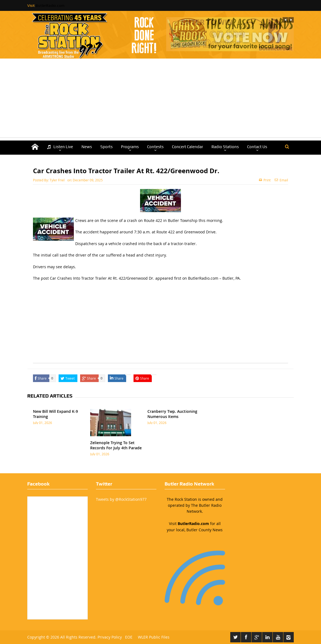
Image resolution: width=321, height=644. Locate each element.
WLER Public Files (154, 637)
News (87, 147)
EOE (128, 637)
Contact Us (257, 147)
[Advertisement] (160, 99)
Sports (106, 147)
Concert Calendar (187, 147)
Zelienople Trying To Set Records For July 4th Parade (116, 445)
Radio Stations (225, 147)
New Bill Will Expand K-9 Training (55, 414)
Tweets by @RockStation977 (121, 499)
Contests (155, 147)
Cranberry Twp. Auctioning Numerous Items (172, 414)
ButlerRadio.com (50, 5)
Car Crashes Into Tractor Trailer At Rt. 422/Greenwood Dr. (102, 278)
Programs (130, 147)
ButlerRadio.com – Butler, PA (214, 278)
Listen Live (60, 147)
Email (281, 180)
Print (265, 180)
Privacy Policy (110, 637)
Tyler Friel (57, 180)
